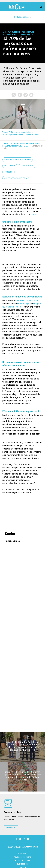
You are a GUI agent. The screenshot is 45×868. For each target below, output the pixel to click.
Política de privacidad (22, 857)
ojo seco (35, 214)
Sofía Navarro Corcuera (28, 301)
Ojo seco (8, 172)
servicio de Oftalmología (16, 178)
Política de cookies (23, 861)
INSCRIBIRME (11, 828)
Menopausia (10, 166)
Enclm (27, 146)
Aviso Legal (23, 854)
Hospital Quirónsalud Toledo (18, 160)
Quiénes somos (23, 864)
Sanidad (26, 17)
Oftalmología (27, 166)
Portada (17, 17)
